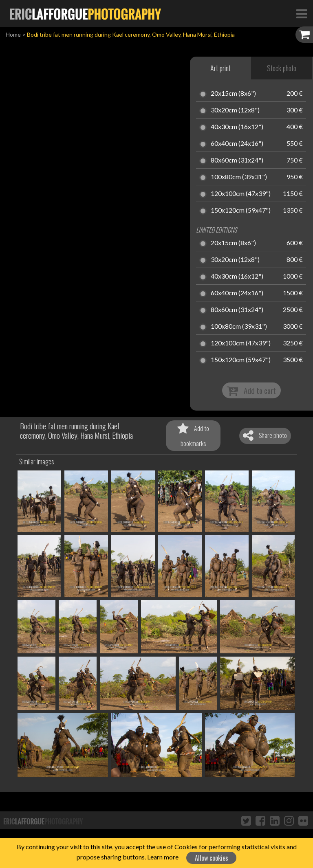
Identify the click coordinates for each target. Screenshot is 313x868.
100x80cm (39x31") (239, 177)
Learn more (163, 857)
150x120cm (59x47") (241, 211)
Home (13, 34)
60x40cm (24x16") (237, 144)
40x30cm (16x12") (237, 127)
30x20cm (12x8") (235, 110)
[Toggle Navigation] (302, 13)
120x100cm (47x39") (241, 194)
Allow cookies (212, 858)
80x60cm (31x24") (237, 160)
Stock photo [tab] (282, 68)
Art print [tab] (220, 68)
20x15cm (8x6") (233, 94)
